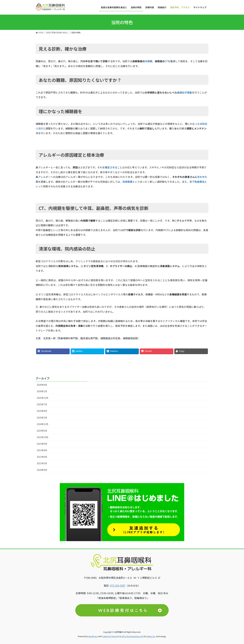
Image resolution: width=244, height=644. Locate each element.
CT (166, 61)
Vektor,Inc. (151, 636)
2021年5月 (42, 463)
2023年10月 (43, 437)
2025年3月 (42, 418)
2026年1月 (42, 391)
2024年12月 (43, 424)
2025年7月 (42, 404)
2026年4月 (42, 385)
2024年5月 (42, 431)
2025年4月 (42, 411)
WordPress (93, 636)
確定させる (111, 167)
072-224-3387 (118, 585)
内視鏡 (148, 61)
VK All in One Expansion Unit (131, 636)
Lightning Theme (110, 636)
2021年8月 (42, 450)
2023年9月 (42, 444)
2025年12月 (43, 398)
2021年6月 (42, 457)
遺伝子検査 (186, 92)
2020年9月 (42, 470)
